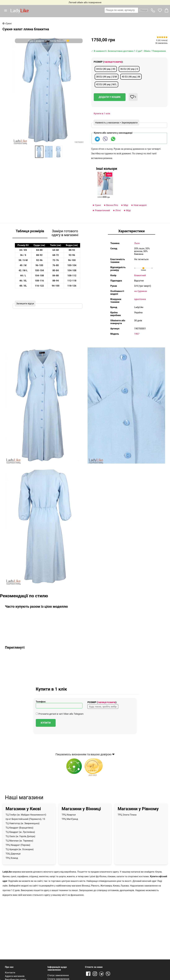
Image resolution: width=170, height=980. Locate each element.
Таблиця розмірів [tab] (30, 231)
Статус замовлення (58, 975)
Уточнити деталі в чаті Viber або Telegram (60, 714)
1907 (137, 334)
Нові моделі (140, 205)
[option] (39, 152)
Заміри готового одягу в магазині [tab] (65, 233)
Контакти (10, 973)
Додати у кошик (110, 97)
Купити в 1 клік (102, 113)
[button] (7, 11)
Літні (118, 210)
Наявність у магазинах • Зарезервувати (116, 123)
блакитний (140, 275)
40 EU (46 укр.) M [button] (131, 77)
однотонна (140, 299)
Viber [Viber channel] (108, 974)
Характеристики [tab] (131, 231)
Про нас (9, 967)
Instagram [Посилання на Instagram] (95, 974)
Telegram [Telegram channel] (102, 974)
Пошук (144, 10)
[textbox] (121, 10)
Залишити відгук (25, 303)
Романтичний (102, 210)
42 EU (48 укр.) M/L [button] (106, 84)
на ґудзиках (141, 291)
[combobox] (126, 10)
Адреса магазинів (15, 976)
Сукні (98, 205)
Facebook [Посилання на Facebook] (88, 974)
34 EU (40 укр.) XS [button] (106, 69)
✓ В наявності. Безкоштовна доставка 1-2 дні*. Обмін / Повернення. (129, 51)
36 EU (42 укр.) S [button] (129, 69)
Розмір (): (108, 62)
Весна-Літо (112, 205)
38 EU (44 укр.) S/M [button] (107, 77)
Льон (137, 243)
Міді (126, 205)
